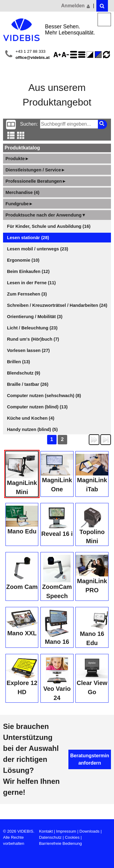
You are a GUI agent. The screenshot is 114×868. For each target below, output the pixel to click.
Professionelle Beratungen (36, 181)
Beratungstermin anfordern (90, 759)
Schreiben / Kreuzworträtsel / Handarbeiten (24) (57, 305)
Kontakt (46, 831)
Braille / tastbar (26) (28, 384)
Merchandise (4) (22, 192)
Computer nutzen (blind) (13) (37, 407)
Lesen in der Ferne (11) (31, 283)
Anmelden (76, 6)
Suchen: (29, 124)
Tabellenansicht (21, 135)
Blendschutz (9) (24, 373)
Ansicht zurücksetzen (106, 55)
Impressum (66, 831)
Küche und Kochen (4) (31, 418)
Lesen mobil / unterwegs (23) (38, 249)
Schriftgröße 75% (66, 55)
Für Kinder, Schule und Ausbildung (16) (49, 226)
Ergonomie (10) (23, 260)
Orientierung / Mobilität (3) (35, 317)
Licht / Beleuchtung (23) (32, 328)
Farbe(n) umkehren (91, 55)
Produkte (17, 159)
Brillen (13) (19, 362)
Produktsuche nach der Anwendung (46, 215)
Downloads (89, 831)
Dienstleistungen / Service (35, 170)
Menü (104, 20)
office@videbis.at (33, 57)
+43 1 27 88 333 (31, 51)
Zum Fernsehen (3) (27, 294)
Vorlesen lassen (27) (28, 350)
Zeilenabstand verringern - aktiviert (83, 55)
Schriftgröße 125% (58, 55)
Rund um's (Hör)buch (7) (33, 339)
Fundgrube (19, 204)
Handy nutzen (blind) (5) (32, 429)
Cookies (72, 837)
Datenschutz (50, 837)
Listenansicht (11, 135)
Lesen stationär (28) (28, 238)
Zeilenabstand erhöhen (74, 55)
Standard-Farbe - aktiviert (99, 55)
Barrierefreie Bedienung (60, 843)
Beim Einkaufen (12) (28, 271)
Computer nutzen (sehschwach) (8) (44, 396)
